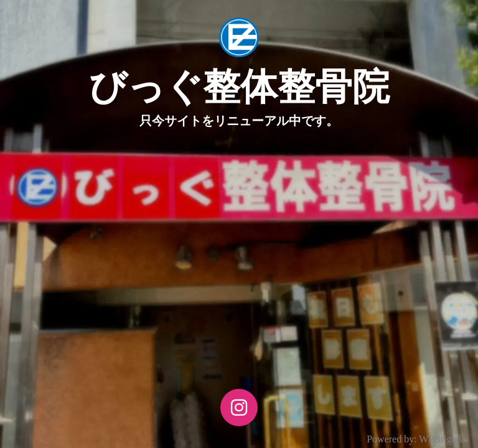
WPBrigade (442, 439)
